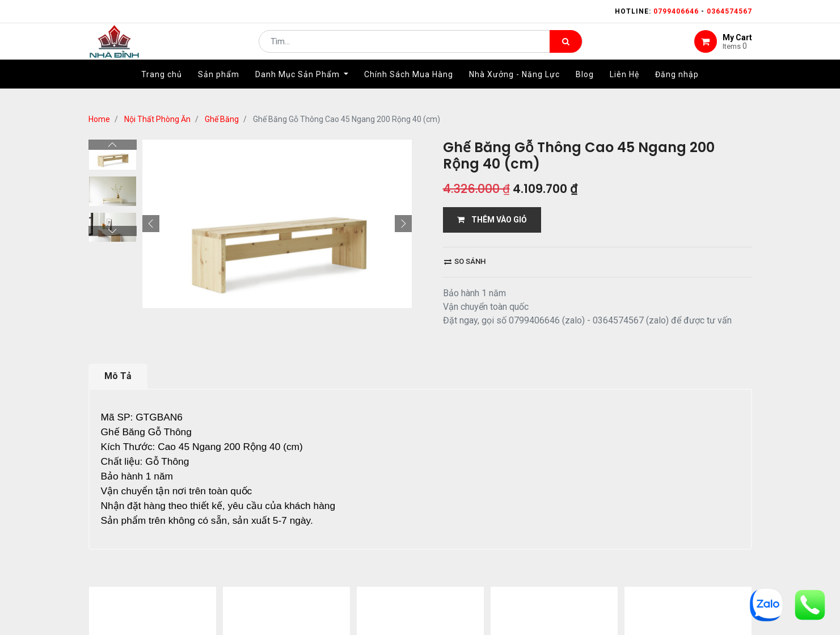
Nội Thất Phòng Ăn (157, 119)
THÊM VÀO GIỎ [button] (492, 220)
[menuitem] (162, 89)
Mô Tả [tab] (118, 376)
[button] (151, 224)
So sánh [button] (465, 261)
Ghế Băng (222, 119)
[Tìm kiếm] (566, 49)
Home (99, 119)
